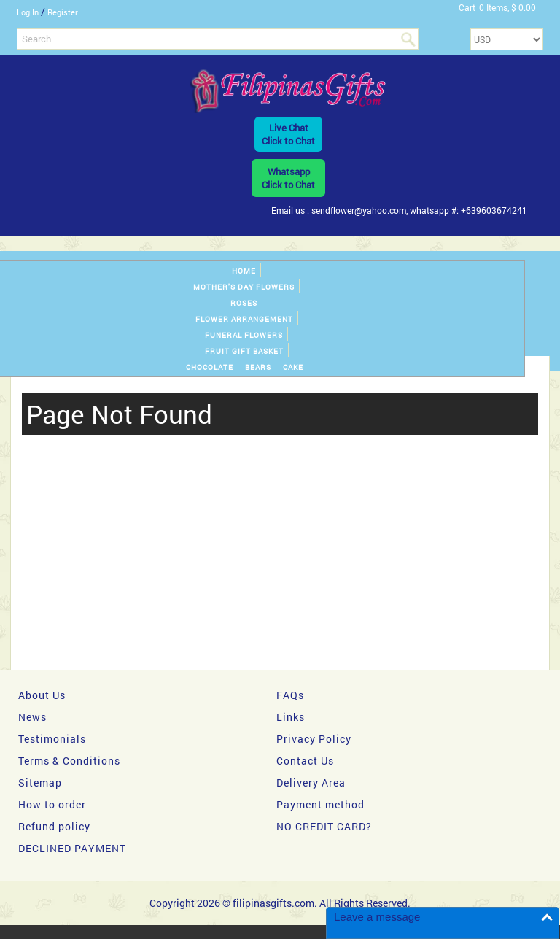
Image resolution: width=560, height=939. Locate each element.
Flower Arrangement (244, 319)
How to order (52, 804)
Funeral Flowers (244, 335)
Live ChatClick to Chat (288, 134)
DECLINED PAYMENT (72, 848)
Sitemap (40, 782)
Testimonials (52, 739)
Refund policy (54, 826)
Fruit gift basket (244, 351)
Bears (258, 367)
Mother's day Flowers (244, 287)
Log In (28, 12)
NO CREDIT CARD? (324, 826)
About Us (42, 695)
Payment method (320, 804)
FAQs (290, 695)
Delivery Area (311, 782)
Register (63, 12)
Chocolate (210, 367)
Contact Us (305, 761)
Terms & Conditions (69, 761)
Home (244, 271)
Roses (244, 303)
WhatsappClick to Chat (288, 178)
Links (291, 717)
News (32, 717)
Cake (293, 367)
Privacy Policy (314, 739)
